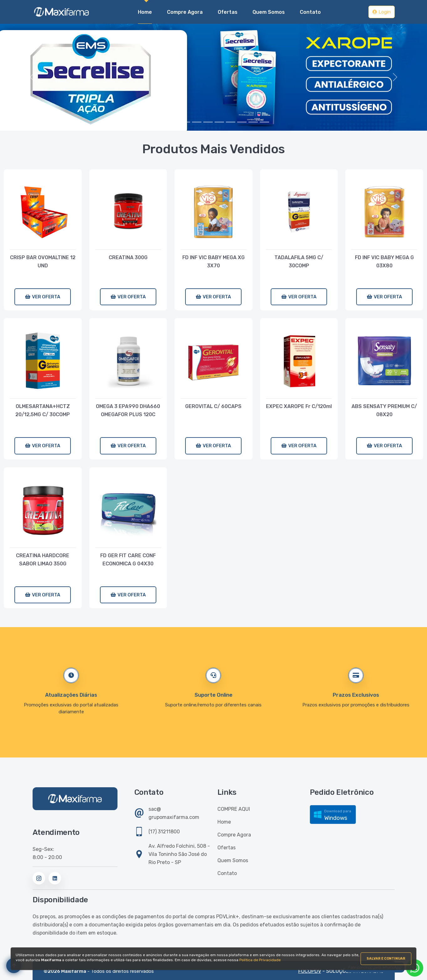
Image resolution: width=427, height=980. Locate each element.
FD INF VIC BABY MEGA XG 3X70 (213, 262)
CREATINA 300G (128, 257)
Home (145, 11)
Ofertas (227, 848)
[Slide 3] (197, 122)
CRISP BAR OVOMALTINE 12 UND (43, 262)
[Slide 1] (174, 122)
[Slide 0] (163, 122)
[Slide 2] (185, 122)
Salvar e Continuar (386, 959)
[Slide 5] (219, 122)
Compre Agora (234, 835)
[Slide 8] (253, 122)
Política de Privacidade (260, 960)
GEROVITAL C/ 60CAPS (213, 406)
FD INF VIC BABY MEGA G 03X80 (384, 262)
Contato (227, 873)
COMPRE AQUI (234, 809)
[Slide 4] (208, 122)
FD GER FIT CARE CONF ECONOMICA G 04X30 (128, 560)
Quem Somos (233, 860)
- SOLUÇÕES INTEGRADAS (341, 971)
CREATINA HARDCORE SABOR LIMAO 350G (43, 560)
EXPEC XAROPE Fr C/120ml (299, 406)
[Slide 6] (231, 122)
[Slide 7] (242, 122)
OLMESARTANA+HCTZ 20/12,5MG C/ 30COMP (43, 410)
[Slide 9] (264, 122)
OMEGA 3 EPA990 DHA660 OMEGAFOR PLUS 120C (128, 410)
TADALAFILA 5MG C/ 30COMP (299, 262)
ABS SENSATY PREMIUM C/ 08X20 (384, 410)
